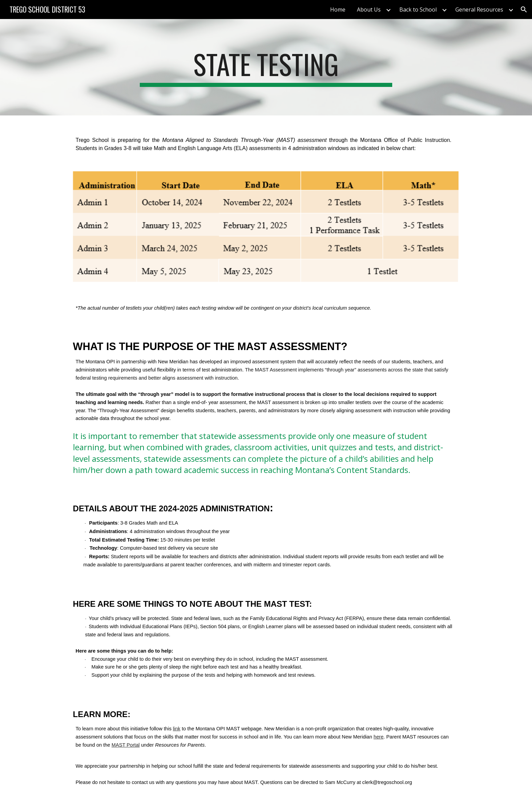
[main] (266, 67)
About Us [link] (369, 10)
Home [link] (338, 10)
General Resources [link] (479, 10)
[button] (524, 10)
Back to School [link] (418, 10)
